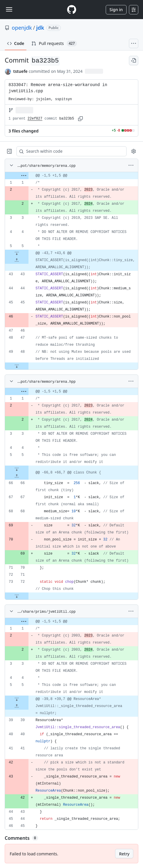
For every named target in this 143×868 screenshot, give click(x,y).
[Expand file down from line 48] (17, 366)
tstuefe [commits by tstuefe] (20, 71)
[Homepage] (72, 10)
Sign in (116, 10)
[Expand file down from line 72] (17, 596)
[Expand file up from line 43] (17, 260)
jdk (40, 28)
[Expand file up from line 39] (17, 706)
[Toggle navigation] (9, 9)
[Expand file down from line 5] (17, 253)
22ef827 (35, 119)
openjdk (22, 28)
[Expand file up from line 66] (17, 476)
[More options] (131, 165)
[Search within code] (69, 151)
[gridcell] (71, 176)
